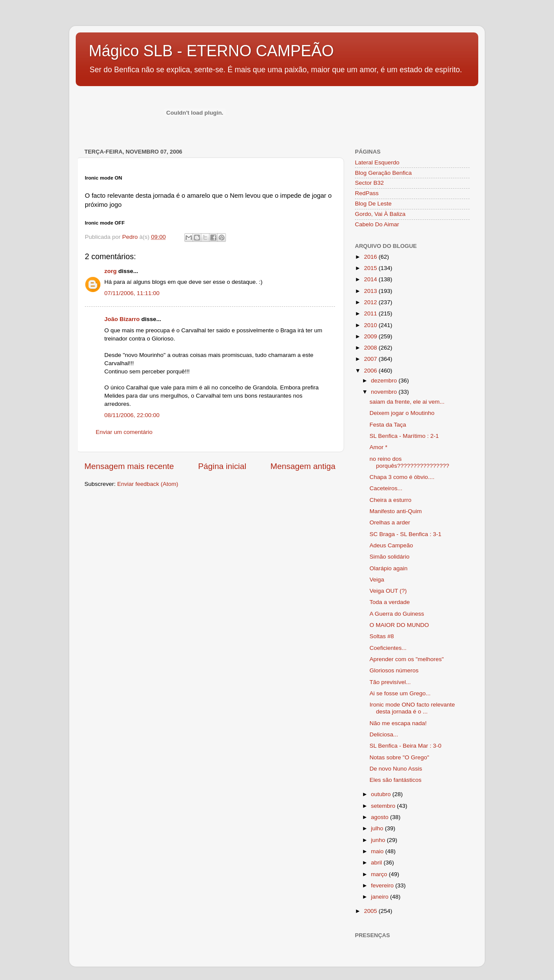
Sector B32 (369, 183)
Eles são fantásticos (396, 780)
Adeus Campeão (391, 545)
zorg (111, 271)
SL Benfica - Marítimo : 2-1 (404, 436)
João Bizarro (122, 319)
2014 (371, 279)
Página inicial (222, 466)
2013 (371, 291)
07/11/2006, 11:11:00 (132, 293)
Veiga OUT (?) (388, 591)
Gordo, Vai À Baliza (380, 214)
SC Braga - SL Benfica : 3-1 (406, 534)
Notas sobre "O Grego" (399, 757)
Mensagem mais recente (129, 466)
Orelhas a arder (390, 522)
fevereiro (383, 885)
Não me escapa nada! (398, 723)
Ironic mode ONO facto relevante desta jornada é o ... (412, 708)
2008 (371, 348)
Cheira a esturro (391, 500)
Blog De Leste (373, 204)
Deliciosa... (384, 734)
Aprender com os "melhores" (407, 659)
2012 (371, 302)
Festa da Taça (388, 425)
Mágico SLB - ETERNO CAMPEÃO (211, 51)
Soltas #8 (382, 636)
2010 (371, 325)
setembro (384, 806)
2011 (371, 313)
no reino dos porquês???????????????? (409, 462)
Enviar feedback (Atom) (148, 484)
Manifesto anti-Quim (396, 511)
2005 (371, 911)
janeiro (380, 897)
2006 (371, 371)
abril (377, 863)
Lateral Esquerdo (377, 162)
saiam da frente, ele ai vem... (407, 402)
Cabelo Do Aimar (377, 224)
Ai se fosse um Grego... (400, 693)
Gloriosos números (394, 670)
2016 (371, 257)
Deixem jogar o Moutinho (402, 413)
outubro (382, 794)
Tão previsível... (390, 682)
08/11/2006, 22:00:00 (132, 415)
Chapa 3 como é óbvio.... (402, 477)
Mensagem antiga (303, 466)
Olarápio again (389, 568)
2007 (371, 359)
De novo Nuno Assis (396, 769)
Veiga (377, 580)
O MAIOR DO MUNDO (399, 625)
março (380, 874)
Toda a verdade (390, 602)
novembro (385, 392)
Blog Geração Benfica (383, 173)
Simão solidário (390, 557)
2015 (371, 268)
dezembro (385, 381)
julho (378, 828)
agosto (380, 817)
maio (378, 851)
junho (379, 840)
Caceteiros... (386, 488)
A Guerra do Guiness (397, 614)
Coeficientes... (388, 648)
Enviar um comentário (124, 432)
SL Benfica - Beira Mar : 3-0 (406, 746)
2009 (371, 336)
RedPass (367, 193)
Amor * (378, 447)
